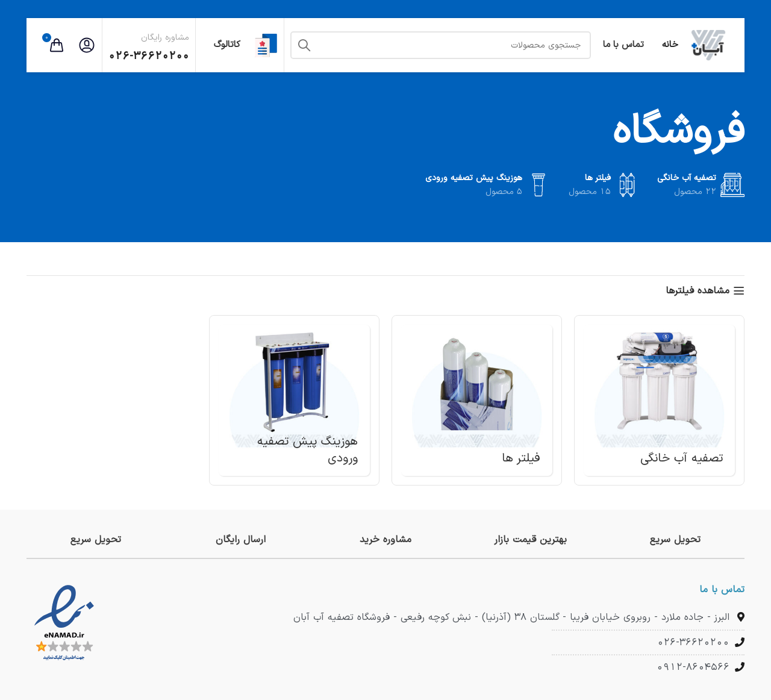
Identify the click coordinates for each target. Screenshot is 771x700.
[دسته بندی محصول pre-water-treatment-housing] (294, 400)
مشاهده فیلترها (698, 291)
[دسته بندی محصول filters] (477, 400)
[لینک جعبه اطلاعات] (675, 540)
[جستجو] (441, 45)
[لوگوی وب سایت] (708, 45)
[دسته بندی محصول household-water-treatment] (659, 400)
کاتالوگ (240, 45)
